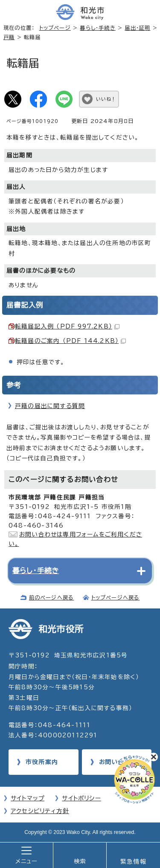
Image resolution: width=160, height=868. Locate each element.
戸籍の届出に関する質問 (50, 406)
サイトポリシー (81, 798)
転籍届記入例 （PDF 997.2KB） (67, 326)
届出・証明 (137, 28)
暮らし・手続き (97, 28)
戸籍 (9, 37)
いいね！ (106, 99)
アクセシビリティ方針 (40, 811)
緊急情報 (133, 862)
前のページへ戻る (52, 597)
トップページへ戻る (116, 597)
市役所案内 (42, 762)
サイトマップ (28, 798)
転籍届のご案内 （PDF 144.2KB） (70, 341)
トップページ (55, 28)
